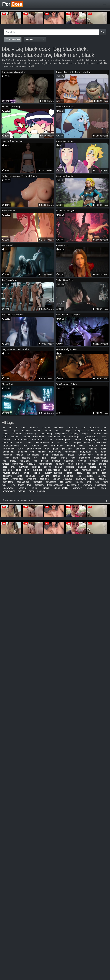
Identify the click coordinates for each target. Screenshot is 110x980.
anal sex (46, 428)
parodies (36, 467)
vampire (23, 488)
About (31, 500)
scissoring (8, 476)
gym (32, 452)
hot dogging (33, 455)
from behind (9, 449)
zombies (41, 491)
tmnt (89, 482)
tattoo (93, 479)
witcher (22, 491)
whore (104, 488)
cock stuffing (46, 434)
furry (20, 449)
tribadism (39, 485)
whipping (91, 488)
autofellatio (94, 428)
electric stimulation (44, 443)
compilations (61, 434)
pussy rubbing (53, 470)
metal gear (25, 461)
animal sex (59, 428)
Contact (23, 500)
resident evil (101, 470)
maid (73, 458)
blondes (48, 431)
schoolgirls (92, 473)
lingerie (54, 458)
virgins (46, 488)
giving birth (67, 449)
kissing (6, 458)
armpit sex (72, 428)
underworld (8, 488)
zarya (31, 491)
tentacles (38, 482)
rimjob (26, 473)
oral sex (103, 464)
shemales (31, 476)
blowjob (67, 431)
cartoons (102, 431)
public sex (38, 470)
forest (104, 446)
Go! (103, 32)
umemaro (87, 485)
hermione (7, 455)
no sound (60, 464)
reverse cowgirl (11, 473)
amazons (34, 428)
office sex (91, 464)
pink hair (82, 467)
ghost (55, 449)
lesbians (26, 458)
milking (45, 461)
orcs (5, 467)
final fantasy (57, 446)
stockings (102, 476)
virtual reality (61, 488)
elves (68, 443)
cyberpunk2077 (91, 437)
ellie (59, 443)
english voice (100, 443)
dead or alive (21, 440)
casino (6, 434)
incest (71, 455)
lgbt (36, 458)
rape (76, 470)
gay (47, 449)
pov (27, 470)
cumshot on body (57, 437)
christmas (17, 434)
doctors (79, 440)
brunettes (90, 431)
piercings (70, 467)
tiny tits (79, 482)
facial (26, 446)
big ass (15, 431)
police (19, 470)
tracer (21, 485)
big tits (37, 431)
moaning (82, 461)
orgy (13, 467)
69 (10, 428)
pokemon (7, 470)
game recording (34, 449)
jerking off (102, 455)
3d (4, 428)
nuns (70, 464)
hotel (45, 455)
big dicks (26, 431)
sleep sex (69, 476)
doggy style (92, 440)
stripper (56, 479)
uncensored (101, 485)
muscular (31, 464)
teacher (103, 479)
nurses (79, 464)
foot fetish (93, 446)
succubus (68, 479)
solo (79, 476)
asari (83, 428)
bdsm (6, 431)
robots (37, 473)
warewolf (77, 488)
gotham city (8, 452)
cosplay (74, 434)
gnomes (93, 449)
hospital (20, 455)
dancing (7, 440)
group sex (22, 452)
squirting (90, 476)
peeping (48, 467)
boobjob (78, 431)
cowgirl (85, 434)
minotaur (56, 461)
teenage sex (23, 482)
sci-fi (104, 473)
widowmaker (9, 491)
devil (50, 440)
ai (16, 428)
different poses (64, 440)
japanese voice (85, 455)
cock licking (31, 434)
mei (5, 461)
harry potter (86, 452)
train (29, 485)
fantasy (35, 446)
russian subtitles (54, 473)
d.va (104, 437)
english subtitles (82, 443)
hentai (104, 452)
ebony (29, 443)
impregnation (58, 455)
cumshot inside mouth (34, 437)
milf (36, 461)
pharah (58, 467)
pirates (93, 467)
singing (57, 476)
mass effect (85, 458)
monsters (94, 461)
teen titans (8, 482)
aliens (23, 428)
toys (13, 485)
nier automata (45, 464)
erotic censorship (11, 446)
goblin (104, 449)
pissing (103, 467)
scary (80, 473)
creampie (96, 434)
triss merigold (73, 485)
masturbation (100, 458)
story (5, 479)
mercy (13, 461)
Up (106, 500)
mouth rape (18, 464)
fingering (71, 446)
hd (96, 452)
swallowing (81, 479)
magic (64, 458)
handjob (42, 452)
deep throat (38, 440)
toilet (97, 482)
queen (67, 470)
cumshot (15, 437)
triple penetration (55, 485)
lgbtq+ (44, 458)
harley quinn (71, 452)
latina (16, 458)
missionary (69, 461)
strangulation (18, 479)
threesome (51, 482)
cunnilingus (75, 437)
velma (35, 488)
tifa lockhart (66, 482)
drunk (19, 443)
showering (44, 476)
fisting (81, 446)
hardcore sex (55, 452)
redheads (86, 470)
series (19, 476)
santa (69, 473)
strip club (44, 479)
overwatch (23, 467)
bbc (105, 428)
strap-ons (32, 479)
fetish (45, 446)
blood (58, 431)
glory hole (81, 449)
